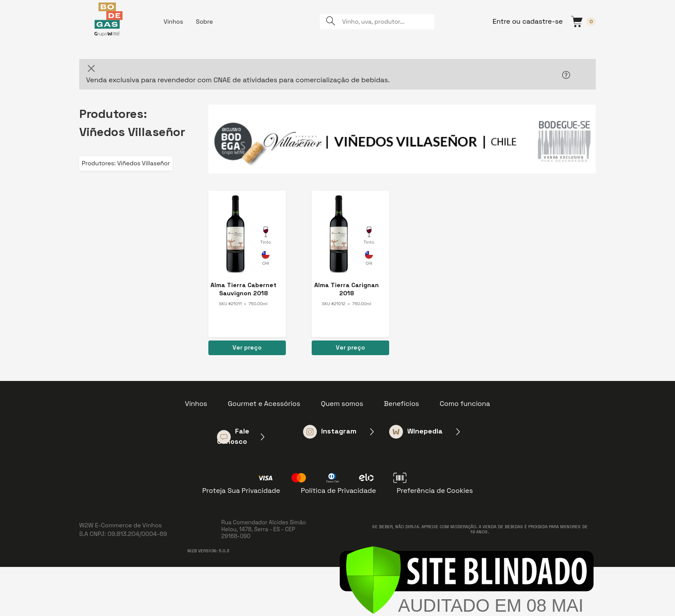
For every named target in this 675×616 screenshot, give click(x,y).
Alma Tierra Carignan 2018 (347, 289)
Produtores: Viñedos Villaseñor (126, 163)
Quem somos (342, 404)
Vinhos (173, 22)
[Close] (91, 68)
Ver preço (247, 347)
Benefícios (402, 404)
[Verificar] (467, 579)
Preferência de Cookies (435, 491)
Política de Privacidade (339, 491)
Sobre (204, 22)
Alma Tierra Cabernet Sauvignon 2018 (243, 289)
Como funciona (465, 404)
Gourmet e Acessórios (264, 404)
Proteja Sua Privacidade (241, 491)
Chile (266, 260)
